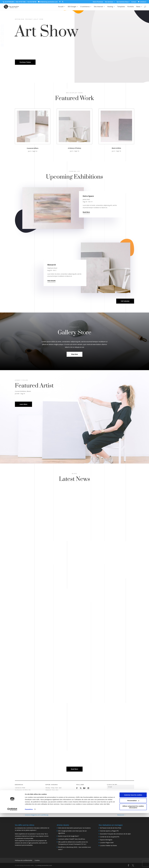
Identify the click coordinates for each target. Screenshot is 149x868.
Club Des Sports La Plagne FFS (109, 831)
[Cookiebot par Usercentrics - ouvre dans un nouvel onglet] (12, 864)
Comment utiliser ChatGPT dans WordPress (72, 839)
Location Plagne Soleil (107, 843)
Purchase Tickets (25, 62)
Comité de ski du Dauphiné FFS (110, 837)
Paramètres (29, 864)
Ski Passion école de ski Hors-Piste (111, 828)
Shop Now (74, 354)
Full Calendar (125, 301)
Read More (86, 212)
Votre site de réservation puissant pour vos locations (74, 828)
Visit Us (17, 797)
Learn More (23, 404)
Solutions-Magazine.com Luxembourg (36, 815)
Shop (47, 797)
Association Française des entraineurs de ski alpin (115, 834)
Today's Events (51, 802)
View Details (52, 281)
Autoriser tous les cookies (133, 850)
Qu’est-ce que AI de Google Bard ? (69, 836)
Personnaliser (133, 855)
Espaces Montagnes (106, 840)
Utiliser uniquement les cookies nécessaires (133, 862)
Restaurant (122, 815)
